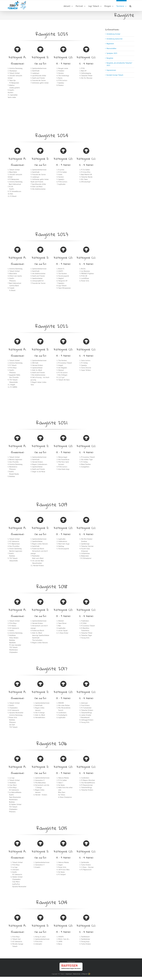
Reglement (110, 44)
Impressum (69, 974)
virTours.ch (86, 974)
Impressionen (111, 70)
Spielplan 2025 (112, 53)
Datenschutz (77, 974)
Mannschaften (111, 48)
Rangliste (110, 58)
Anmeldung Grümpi (113, 34)
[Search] (130, 6)
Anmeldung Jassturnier (115, 39)
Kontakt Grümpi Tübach (115, 75)
